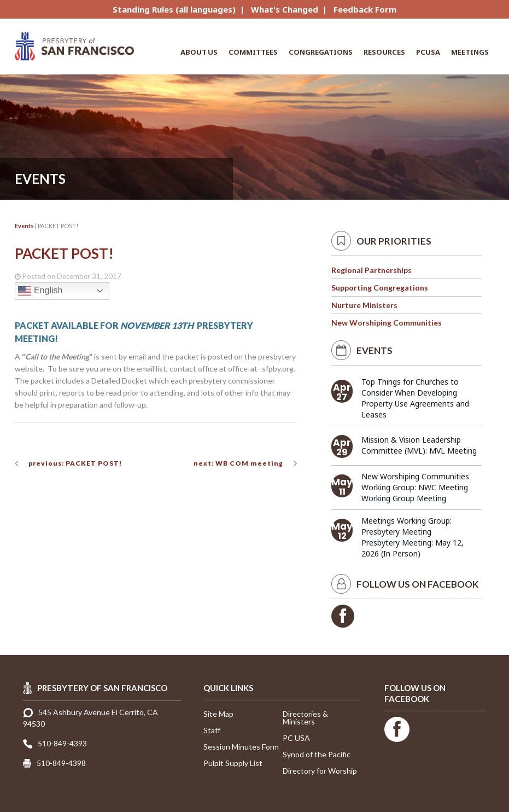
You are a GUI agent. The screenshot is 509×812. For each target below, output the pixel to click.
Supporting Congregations (380, 288)
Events (24, 226)
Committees (253, 52)
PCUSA (428, 52)
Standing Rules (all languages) (174, 9)
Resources (384, 52)
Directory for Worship (320, 771)
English (40, 291)
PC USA (296, 738)
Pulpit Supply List (233, 763)
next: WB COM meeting (238, 463)
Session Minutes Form (241, 747)
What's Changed (285, 9)
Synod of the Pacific (317, 754)
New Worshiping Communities (387, 323)
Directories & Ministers (305, 718)
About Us (199, 52)
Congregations (321, 52)
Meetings (470, 52)
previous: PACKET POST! (75, 463)
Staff (212, 730)
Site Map (218, 714)
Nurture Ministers (364, 305)
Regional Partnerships (371, 270)
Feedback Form (365, 9)
